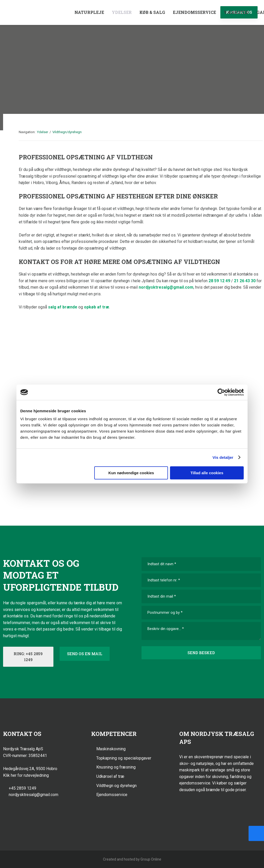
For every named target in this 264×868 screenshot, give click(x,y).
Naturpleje (89, 12)
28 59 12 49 (219, 281)
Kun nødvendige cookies (131, 473)
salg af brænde (63, 307)
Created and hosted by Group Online (132, 859)
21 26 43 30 (245, 281)
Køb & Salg (152, 12)
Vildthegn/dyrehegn (67, 132)
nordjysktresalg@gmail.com (166, 287)
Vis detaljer (223, 457)
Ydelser (122, 12)
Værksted (236, 12)
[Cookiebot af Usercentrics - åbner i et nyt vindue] (221, 392)
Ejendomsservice (194, 12)
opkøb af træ (97, 307)
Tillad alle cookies (207, 473)
